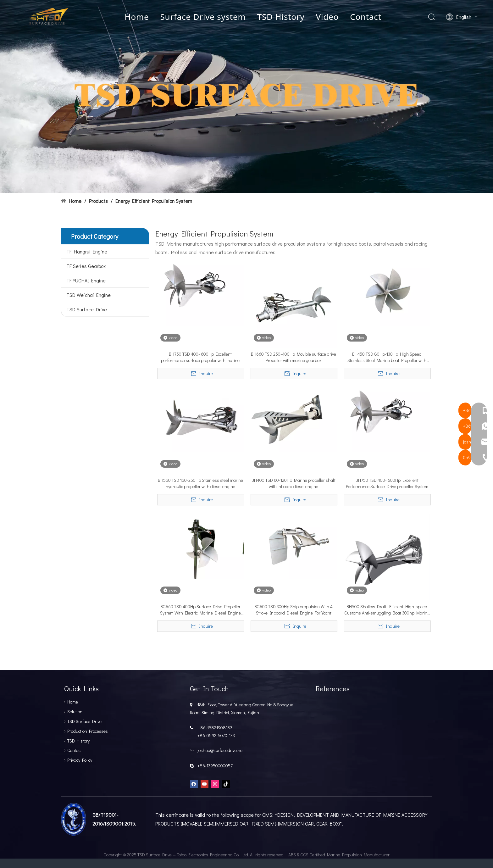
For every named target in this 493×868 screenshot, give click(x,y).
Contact (367, 17)
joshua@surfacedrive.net (220, 750)
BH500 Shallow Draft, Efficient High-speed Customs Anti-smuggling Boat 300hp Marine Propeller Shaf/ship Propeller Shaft (387, 610)
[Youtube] (205, 784)
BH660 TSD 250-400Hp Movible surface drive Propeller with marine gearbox (294, 357)
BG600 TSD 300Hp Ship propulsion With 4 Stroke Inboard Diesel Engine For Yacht (294, 610)
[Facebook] (194, 784)
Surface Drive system (204, 17)
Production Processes (88, 731)
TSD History (282, 17)
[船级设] (74, 819)
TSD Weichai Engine (89, 295)
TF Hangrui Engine (87, 251)
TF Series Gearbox (86, 266)
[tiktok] (226, 784)
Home (138, 17)
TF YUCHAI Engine (86, 280)
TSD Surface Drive (87, 309)
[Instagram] (215, 784)
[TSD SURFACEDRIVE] (246, 96)
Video (329, 17)
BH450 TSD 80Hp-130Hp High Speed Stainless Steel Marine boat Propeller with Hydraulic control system (387, 357)
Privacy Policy (80, 760)
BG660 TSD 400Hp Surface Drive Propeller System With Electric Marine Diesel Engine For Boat (200, 610)
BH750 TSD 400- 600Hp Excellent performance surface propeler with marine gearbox (200, 357)
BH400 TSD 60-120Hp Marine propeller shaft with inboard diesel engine (294, 483)
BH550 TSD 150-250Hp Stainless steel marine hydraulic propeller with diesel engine (200, 483)
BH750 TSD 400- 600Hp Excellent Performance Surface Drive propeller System (387, 483)
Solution (75, 712)
